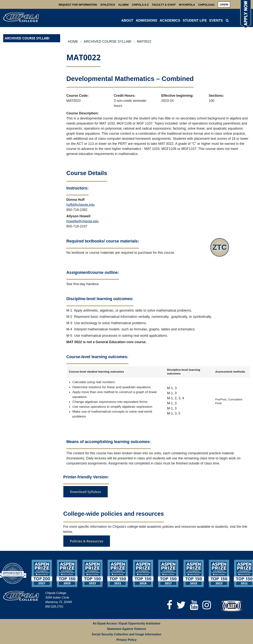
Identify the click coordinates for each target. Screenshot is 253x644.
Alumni (123, 5)
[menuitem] (224, 5)
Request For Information (78, 5)
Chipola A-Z (140, 5)
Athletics (108, 5)
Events (216, 20)
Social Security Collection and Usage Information (126, 634)
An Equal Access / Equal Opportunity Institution (126, 623)
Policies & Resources (87, 541)
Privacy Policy (126, 640)
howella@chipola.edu (82, 221)
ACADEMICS (170, 20)
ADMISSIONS (146, 20)
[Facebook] (170, 605)
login (224, 4)
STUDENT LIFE (195, 20)
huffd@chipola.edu (80, 205)
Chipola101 (206, 5)
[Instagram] (207, 605)
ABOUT (127, 20)
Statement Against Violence (126, 629)
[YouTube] (194, 605)
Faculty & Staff (164, 5)
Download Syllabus (86, 492)
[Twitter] (181, 605)
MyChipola (187, 5)
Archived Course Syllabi (27, 38)
